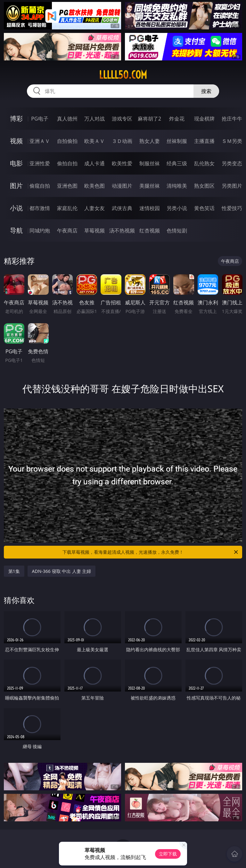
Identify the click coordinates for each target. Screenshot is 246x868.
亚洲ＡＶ (40, 141)
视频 (16, 141)
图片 (16, 186)
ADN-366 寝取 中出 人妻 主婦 (62, 571)
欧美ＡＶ (94, 141)
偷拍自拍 (67, 163)
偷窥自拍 (40, 186)
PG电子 (40, 119)
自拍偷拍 (67, 141)
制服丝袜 (150, 163)
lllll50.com (123, 75)
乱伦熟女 (204, 163)
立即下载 (168, 854)
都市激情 (40, 208)
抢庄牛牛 (232, 119)
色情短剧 (177, 231)
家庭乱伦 (67, 208)
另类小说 (177, 208)
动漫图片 (122, 186)
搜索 (206, 91)
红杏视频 (150, 231)
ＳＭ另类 (232, 141)
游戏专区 (122, 119)
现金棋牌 (204, 119)
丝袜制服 (177, 141)
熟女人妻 (150, 141)
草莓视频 (94, 231)
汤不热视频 (122, 231)
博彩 (16, 118)
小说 (16, 208)
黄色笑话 (204, 208)
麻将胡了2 (149, 119)
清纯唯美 (177, 186)
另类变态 (232, 163)
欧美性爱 (122, 163)
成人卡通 (94, 163)
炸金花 (177, 119)
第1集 (14, 571)
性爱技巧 (232, 208)
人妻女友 (94, 208)
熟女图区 (204, 186)
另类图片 (232, 186)
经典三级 (177, 163)
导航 (16, 230)
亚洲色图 (67, 186)
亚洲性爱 (40, 163)
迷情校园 (150, 208)
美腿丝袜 (150, 186)
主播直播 (204, 141)
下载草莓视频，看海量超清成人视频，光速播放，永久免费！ (151, 552)
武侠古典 (122, 208)
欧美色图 (94, 186)
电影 (16, 163)
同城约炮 (40, 231)
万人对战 (94, 119)
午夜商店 (67, 231)
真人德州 (67, 119)
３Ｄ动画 (122, 141)
